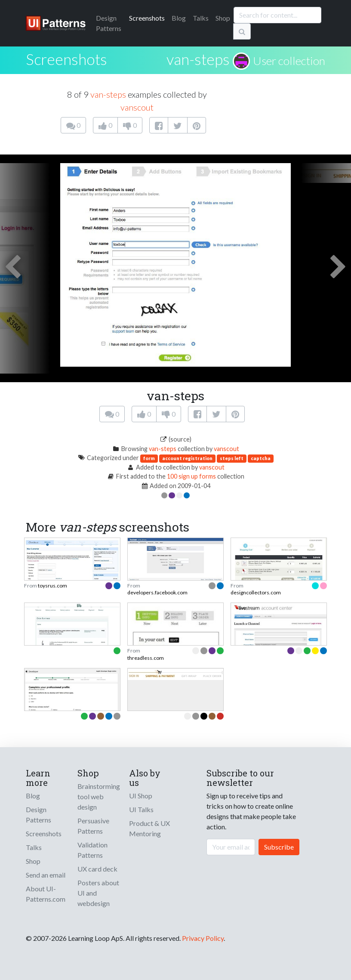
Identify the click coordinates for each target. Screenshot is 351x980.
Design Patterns (38, 815)
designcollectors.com (256, 592)
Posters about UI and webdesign (98, 893)
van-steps (198, 59)
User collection (289, 61)
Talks (201, 18)
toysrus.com (52, 586)
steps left (232, 458)
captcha (261, 458)
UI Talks (141, 809)
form (149, 458)
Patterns (109, 23)
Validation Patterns (92, 850)
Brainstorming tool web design (99, 796)
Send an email (46, 875)
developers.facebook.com (157, 592)
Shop (223, 18)
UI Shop (141, 796)
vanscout (137, 107)
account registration (187, 458)
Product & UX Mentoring (149, 828)
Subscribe (279, 847)
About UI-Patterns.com (46, 894)
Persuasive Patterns (93, 826)
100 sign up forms (191, 476)
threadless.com (146, 658)
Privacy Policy (203, 938)
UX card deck (97, 869)
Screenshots (147, 18)
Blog (179, 18)
